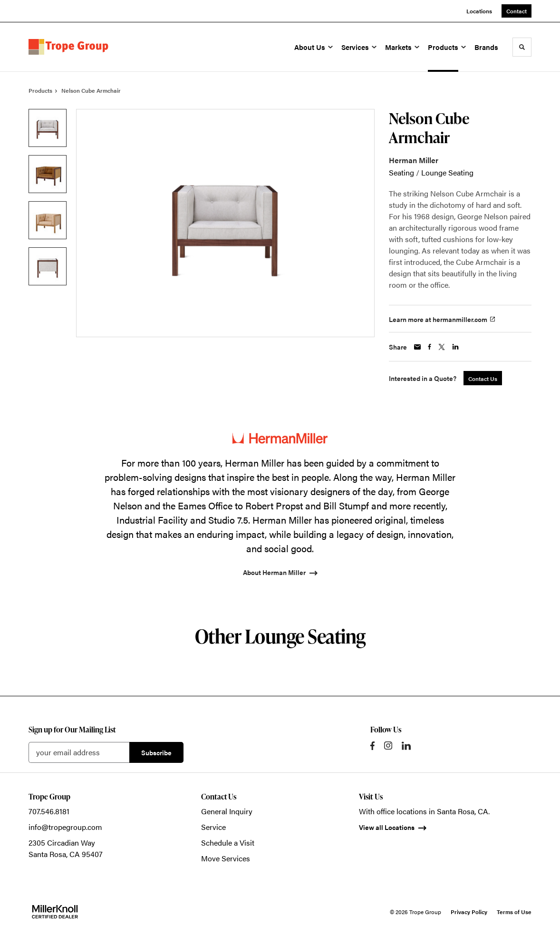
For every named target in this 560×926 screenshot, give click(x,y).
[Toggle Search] (522, 47)
